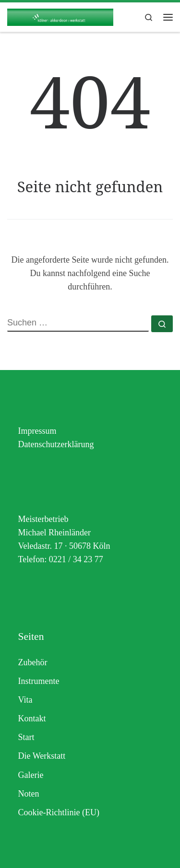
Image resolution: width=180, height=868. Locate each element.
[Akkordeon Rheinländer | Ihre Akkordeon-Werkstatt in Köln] (60, 16)
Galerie (31, 775)
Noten (29, 794)
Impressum (37, 431)
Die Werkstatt (42, 756)
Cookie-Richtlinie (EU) (59, 812)
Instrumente (39, 681)
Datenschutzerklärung (56, 444)
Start (26, 737)
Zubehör (33, 662)
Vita (25, 700)
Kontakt (32, 718)
